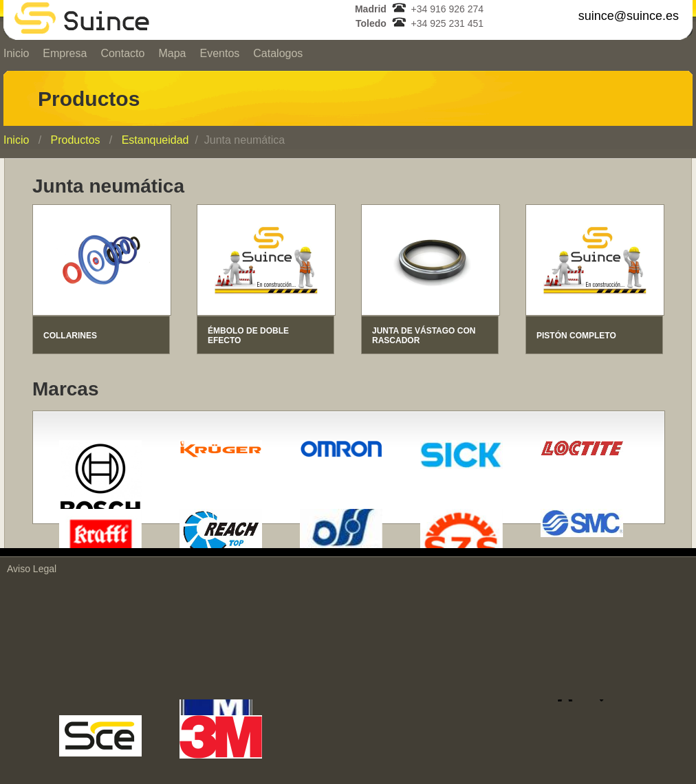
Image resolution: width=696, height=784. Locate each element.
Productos (75, 140)
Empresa (65, 53)
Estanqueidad (155, 140)
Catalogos (278, 53)
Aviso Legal (32, 569)
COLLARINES (70, 336)
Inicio (16, 140)
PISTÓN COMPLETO (576, 336)
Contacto (122, 53)
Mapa (172, 53)
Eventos (219, 53)
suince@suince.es (629, 16)
